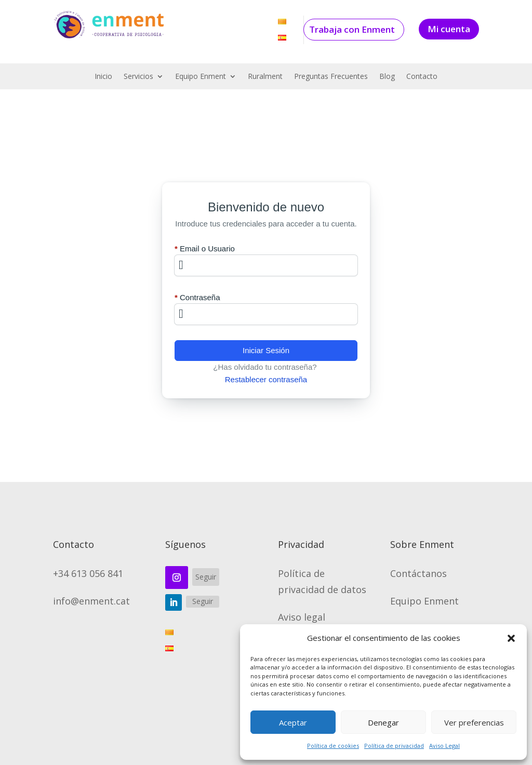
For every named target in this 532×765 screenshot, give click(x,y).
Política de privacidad (394, 746)
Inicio (103, 77)
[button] (511, 638)
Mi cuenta (449, 29)
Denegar (383, 722)
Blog (387, 77)
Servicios (138, 77)
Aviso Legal (444, 746)
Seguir (206, 577)
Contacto (422, 77)
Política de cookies (333, 746)
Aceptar (293, 722)
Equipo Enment (201, 77)
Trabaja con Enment (352, 29)
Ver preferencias (474, 722)
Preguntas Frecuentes (331, 77)
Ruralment (265, 77)
